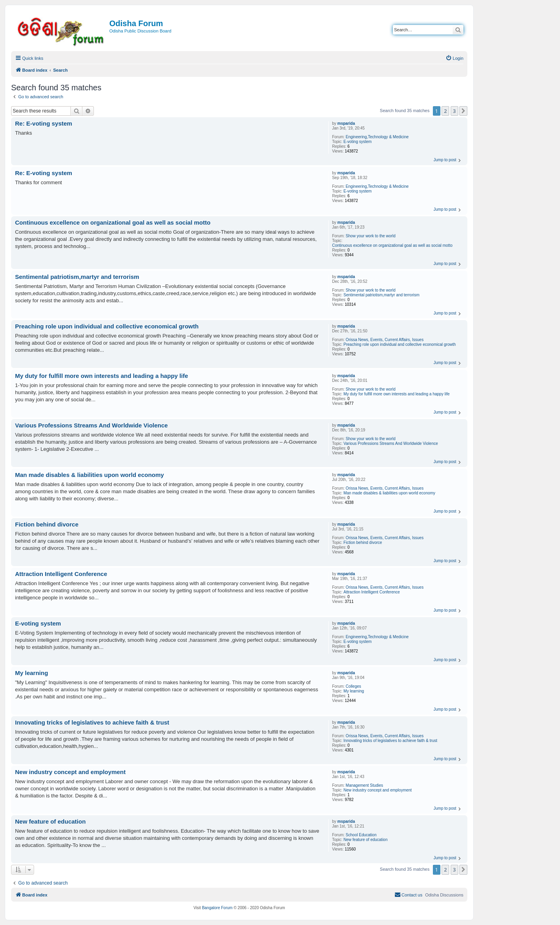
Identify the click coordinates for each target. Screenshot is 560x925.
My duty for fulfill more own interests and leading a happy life (396, 394)
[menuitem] (454, 58)
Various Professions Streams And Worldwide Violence (390, 443)
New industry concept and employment (377, 790)
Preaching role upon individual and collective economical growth (400, 344)
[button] (463, 111)
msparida (346, 123)
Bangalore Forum (217, 908)
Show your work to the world (371, 236)
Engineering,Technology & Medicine (377, 137)
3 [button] (454, 111)
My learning (354, 691)
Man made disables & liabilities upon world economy (389, 493)
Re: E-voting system (44, 123)
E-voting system (357, 142)
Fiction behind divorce (363, 543)
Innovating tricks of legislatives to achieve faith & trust (390, 741)
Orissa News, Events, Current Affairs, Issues (385, 340)
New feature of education (365, 840)
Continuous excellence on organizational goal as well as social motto (392, 245)
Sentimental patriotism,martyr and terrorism (381, 295)
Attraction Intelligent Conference (371, 592)
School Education (361, 835)
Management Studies (365, 785)
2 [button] (445, 111)
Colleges (353, 686)
